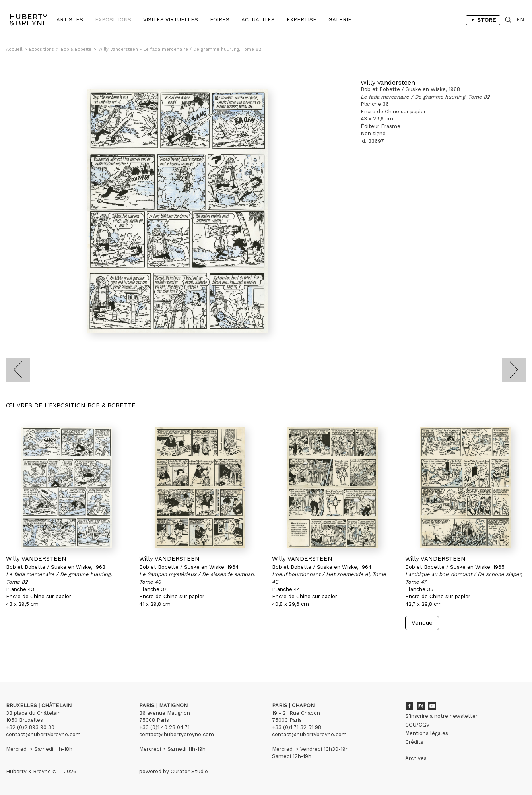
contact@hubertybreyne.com (43, 734)
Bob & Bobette (76, 49)
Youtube (432, 706)
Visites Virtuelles (171, 20)
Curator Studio (189, 771)
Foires (220, 20)
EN (520, 20)
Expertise (302, 20)
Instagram (421, 706)
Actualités (258, 20)
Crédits (414, 742)
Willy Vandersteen (388, 82)
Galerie (340, 20)
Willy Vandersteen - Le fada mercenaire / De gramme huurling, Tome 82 (180, 49)
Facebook (409, 706)
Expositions (113, 20)
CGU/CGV (417, 725)
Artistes (70, 20)
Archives (416, 758)
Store (483, 20)
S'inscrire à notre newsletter (441, 716)
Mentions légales (427, 733)
